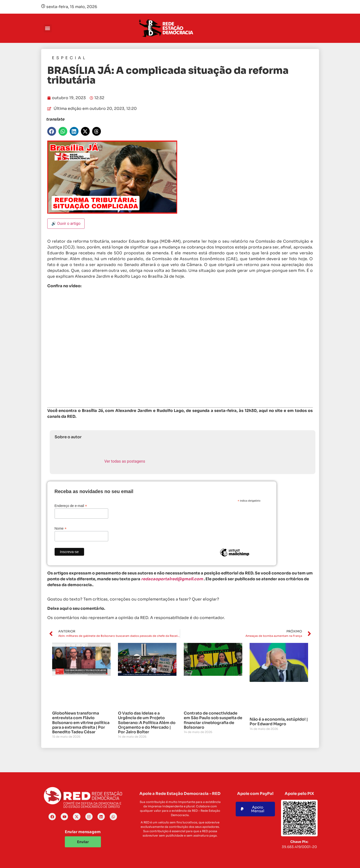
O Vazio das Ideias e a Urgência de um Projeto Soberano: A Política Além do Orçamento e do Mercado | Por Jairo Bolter (147, 723)
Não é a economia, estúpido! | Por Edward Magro (279, 722)
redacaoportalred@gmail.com (172, 579)
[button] (48, 28)
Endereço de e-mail (71, 506)
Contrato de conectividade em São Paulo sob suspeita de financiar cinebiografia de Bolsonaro (213, 720)
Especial (69, 58)
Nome (61, 528)
